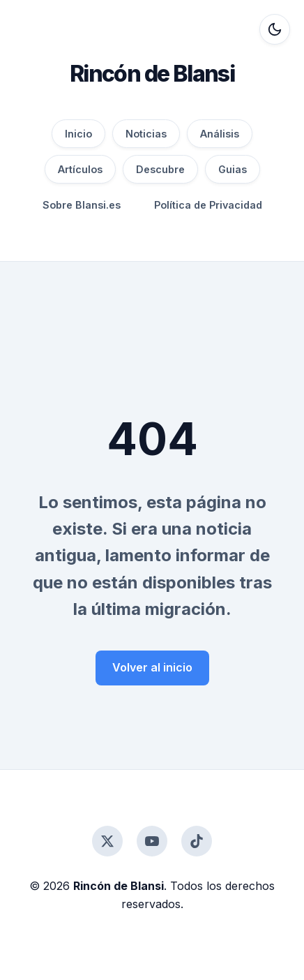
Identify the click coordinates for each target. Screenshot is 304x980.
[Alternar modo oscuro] (275, 29)
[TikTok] (197, 841)
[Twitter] (107, 841)
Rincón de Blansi (152, 74)
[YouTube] (152, 841)
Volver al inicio (152, 667)
